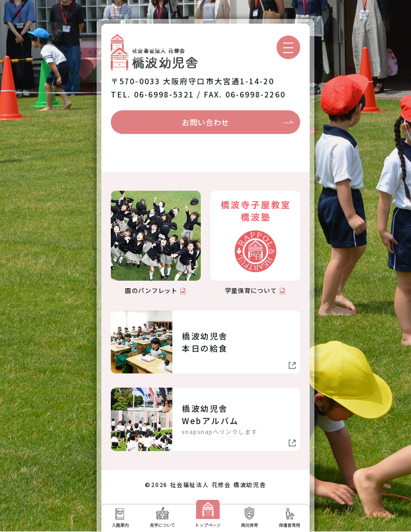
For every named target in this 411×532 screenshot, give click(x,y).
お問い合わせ (205, 122)
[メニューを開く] (288, 47)
